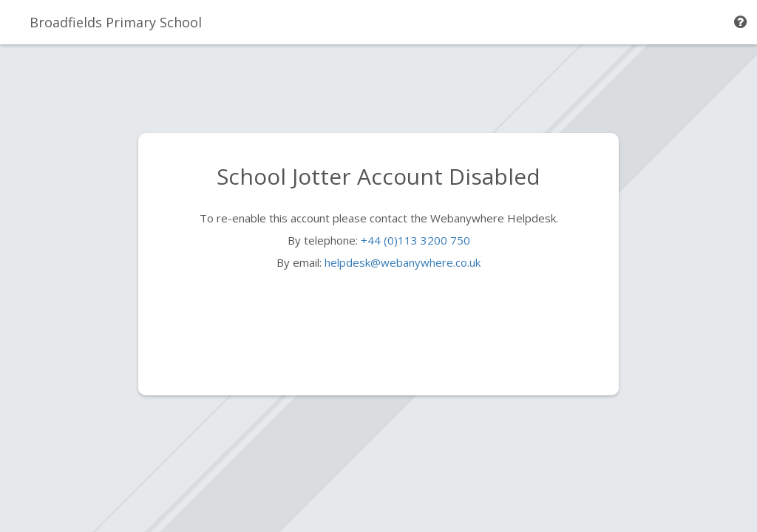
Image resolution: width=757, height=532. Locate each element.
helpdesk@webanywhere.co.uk (403, 262)
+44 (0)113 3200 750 (415, 240)
